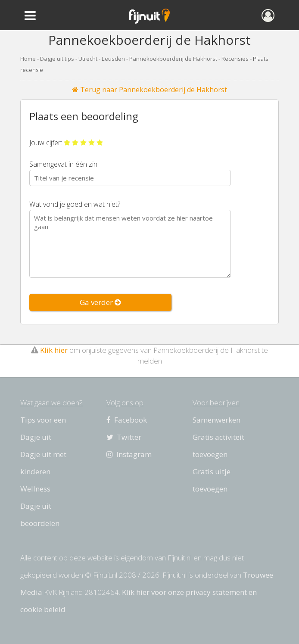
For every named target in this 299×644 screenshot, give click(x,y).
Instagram (129, 454)
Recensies (235, 59)
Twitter (124, 437)
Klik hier (54, 350)
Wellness (35, 489)
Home (28, 59)
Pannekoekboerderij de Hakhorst (173, 59)
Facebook (127, 420)
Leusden (113, 59)
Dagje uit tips (57, 59)
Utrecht (88, 59)
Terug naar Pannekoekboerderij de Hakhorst (149, 90)
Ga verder (100, 302)
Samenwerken (216, 420)
